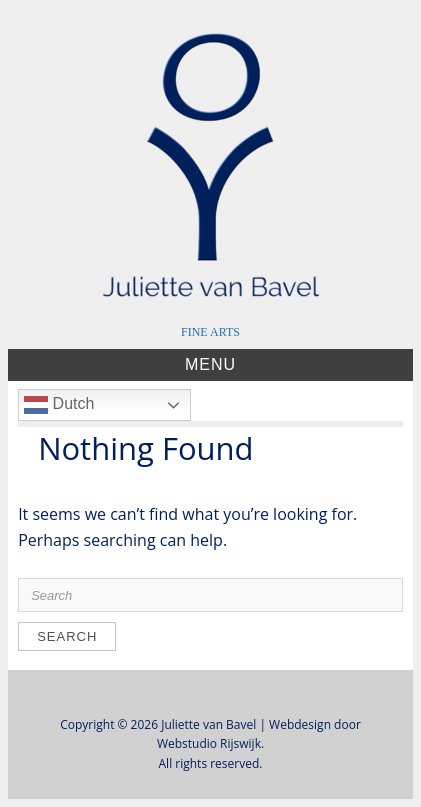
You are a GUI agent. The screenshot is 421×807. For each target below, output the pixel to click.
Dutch (59, 405)
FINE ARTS (210, 332)
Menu (210, 364)
